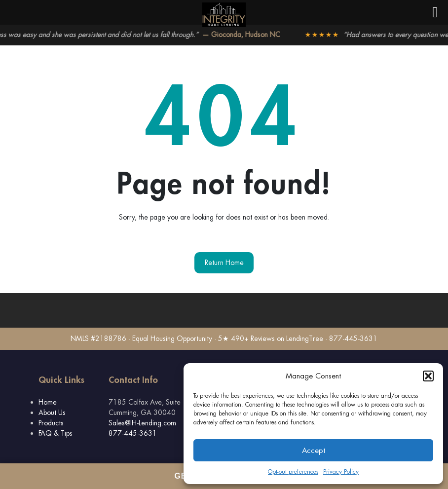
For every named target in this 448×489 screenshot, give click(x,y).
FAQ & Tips (56, 433)
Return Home (224, 263)
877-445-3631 (133, 433)
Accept (314, 450)
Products (51, 423)
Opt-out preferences (293, 472)
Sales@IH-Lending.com (142, 423)
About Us (52, 413)
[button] (428, 376)
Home (48, 402)
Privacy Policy (341, 472)
